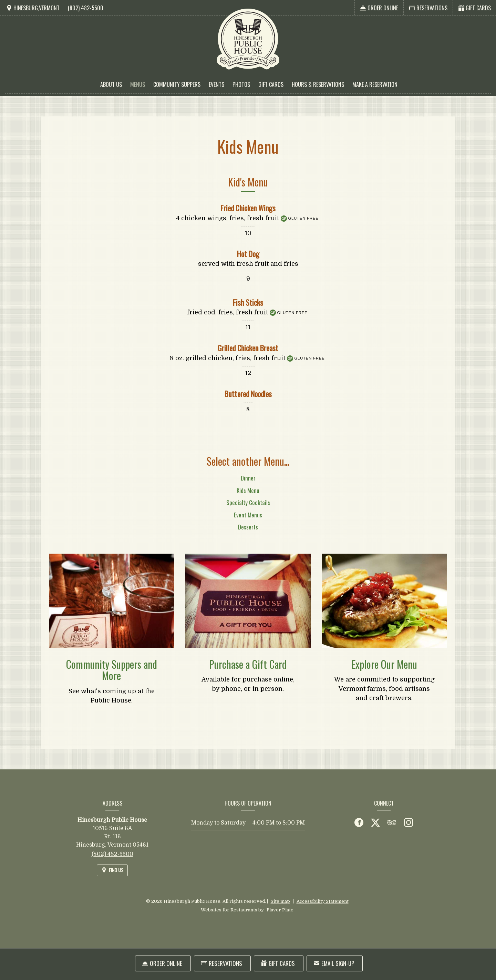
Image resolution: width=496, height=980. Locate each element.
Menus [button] (138, 84)
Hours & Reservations (318, 84)
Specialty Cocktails (248, 511)
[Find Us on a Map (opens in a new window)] (33, 8)
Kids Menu (248, 499)
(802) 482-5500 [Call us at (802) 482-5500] (86, 8)
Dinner (248, 487)
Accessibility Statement (323, 901)
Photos (241, 84)
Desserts (248, 536)
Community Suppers (177, 84)
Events (216, 84)
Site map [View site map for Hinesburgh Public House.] (280, 901)
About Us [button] (111, 84)
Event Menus (248, 523)
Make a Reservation (375, 84)
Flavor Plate (280, 910)
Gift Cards (271, 84)
